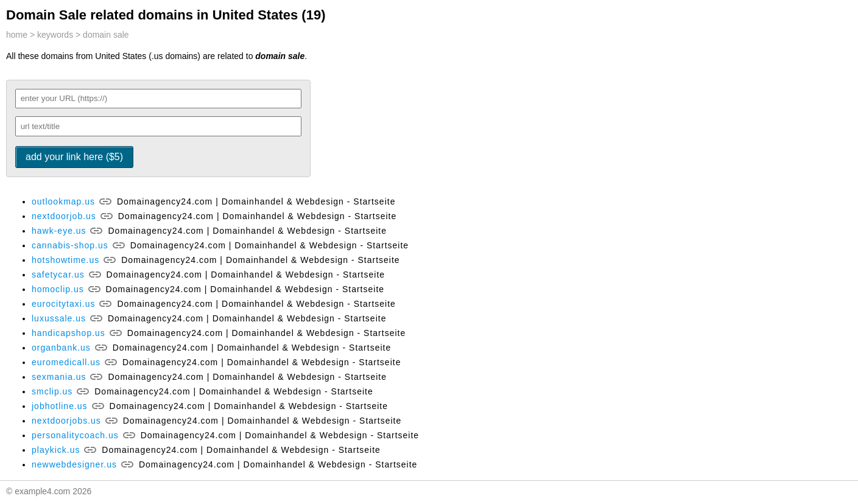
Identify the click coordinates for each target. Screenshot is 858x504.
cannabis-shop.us (70, 245)
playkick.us (56, 450)
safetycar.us (58, 275)
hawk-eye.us (59, 231)
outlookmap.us (63, 201)
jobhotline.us (60, 406)
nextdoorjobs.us (66, 421)
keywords (55, 35)
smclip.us (52, 391)
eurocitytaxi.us (63, 304)
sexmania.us (59, 377)
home (17, 35)
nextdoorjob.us (64, 216)
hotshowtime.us (65, 260)
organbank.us (61, 348)
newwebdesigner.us (74, 464)
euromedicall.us (66, 362)
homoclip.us (58, 289)
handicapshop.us (69, 333)
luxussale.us (59, 318)
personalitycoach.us (75, 435)
